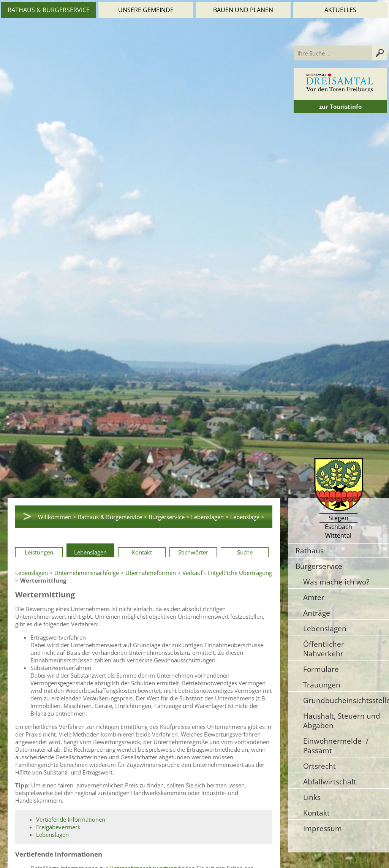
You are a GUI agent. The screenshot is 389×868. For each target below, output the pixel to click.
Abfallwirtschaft (330, 782)
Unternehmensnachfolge (87, 573)
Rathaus (310, 550)
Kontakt (142, 552)
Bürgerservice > (169, 517)
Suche (245, 552)
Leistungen (39, 552)
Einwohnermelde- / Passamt (336, 746)
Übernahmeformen (151, 573)
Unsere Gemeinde (146, 10)
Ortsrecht (319, 766)
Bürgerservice (319, 566)
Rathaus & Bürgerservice (49, 10)
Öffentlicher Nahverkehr (324, 649)
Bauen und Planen (243, 10)
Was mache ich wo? (336, 582)
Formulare (321, 669)
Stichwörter (193, 552)
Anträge (317, 613)
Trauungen (322, 685)
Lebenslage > (247, 517)
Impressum (323, 828)
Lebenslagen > (210, 517)
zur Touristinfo (340, 106)
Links (312, 797)
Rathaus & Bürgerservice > (112, 517)
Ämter (314, 597)
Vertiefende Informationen (71, 819)
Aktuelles (340, 10)
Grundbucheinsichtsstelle (346, 700)
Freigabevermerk (58, 827)
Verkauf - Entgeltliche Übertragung (227, 573)
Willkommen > (57, 517)
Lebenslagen (90, 552)
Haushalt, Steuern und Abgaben (342, 721)
